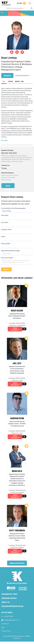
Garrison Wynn (17, 418)
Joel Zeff (17, 363)
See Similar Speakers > (23, 75)
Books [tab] (17, 81)
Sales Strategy (6, 180)
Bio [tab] (4, 81)
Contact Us (5, 624)
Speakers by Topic (9, 594)
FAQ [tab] (22, 81)
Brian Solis (17, 471)
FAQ (3, 627)
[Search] (18, 8)
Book (8, 186)
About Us (5, 602)
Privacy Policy (6, 631)
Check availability (15, 329)
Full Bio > (5, 140)
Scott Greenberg (17, 530)
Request (7, 75)
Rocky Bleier (17, 310)
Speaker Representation (12, 606)
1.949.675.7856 (8, 616)
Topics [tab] (10, 81)
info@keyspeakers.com (12, 620)
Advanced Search (17, 563)
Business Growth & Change (10, 175)
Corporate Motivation (8, 177)
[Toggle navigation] (30, 3)
